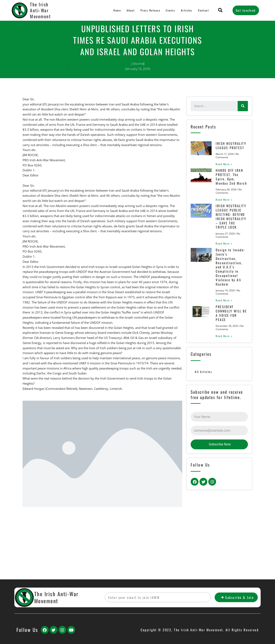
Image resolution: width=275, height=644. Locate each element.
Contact (203, 10)
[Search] (243, 106)
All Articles (204, 443)
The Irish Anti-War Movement (40, 10)
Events (170, 10)
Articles (186, 10)
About (130, 10)
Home (117, 10)
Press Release (150, 10)
